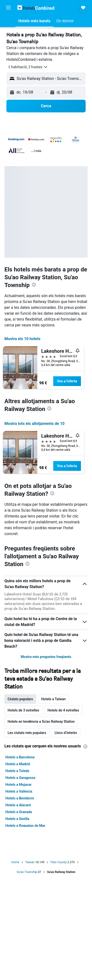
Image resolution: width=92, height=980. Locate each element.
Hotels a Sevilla (17, 819)
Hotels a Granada (19, 812)
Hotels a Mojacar (19, 785)
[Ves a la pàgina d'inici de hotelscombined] (36, 7)
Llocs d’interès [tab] (66, 733)
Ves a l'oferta (67, 381)
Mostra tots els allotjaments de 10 (34, 424)
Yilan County (59, 862)
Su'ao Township (27, 872)
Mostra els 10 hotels (22, 339)
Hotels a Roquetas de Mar (25, 826)
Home (15, 862)
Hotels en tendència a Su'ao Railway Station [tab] (41, 722)
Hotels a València (19, 791)
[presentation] (34, 285)
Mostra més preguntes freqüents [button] (46, 657)
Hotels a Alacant (18, 805)
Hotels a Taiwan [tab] (53, 699)
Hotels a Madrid (18, 764)
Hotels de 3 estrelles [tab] (23, 710)
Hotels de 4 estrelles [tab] (63, 710)
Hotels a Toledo (17, 771)
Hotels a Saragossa (20, 778)
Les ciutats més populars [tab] (27, 733)
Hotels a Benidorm (20, 798)
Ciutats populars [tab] (20, 699)
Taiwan (30, 862)
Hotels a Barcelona (20, 757)
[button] (8, 8)
